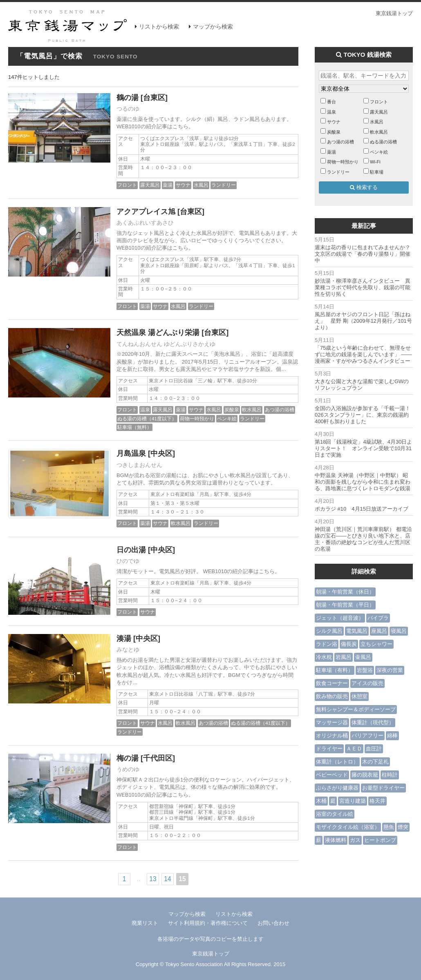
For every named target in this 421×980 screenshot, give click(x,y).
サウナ (183, 185)
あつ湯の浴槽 (280, 410)
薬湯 (168, 185)
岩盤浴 (365, 670)
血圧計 (374, 749)
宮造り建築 (353, 801)
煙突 (403, 827)
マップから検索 (213, 27)
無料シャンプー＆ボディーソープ (356, 709)
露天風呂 (150, 185)
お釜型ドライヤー (383, 788)
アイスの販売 (367, 683)
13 (153, 879)
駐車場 (377, 172)
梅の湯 (128, 758)
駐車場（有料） (335, 670)
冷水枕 (324, 657)
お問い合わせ (273, 923)
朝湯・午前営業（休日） (345, 592)
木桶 (321, 801)
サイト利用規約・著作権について (208, 923)
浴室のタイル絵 (335, 814)
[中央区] (161, 453)
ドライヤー (329, 749)
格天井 (377, 801)
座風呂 (379, 631)
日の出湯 (131, 550)
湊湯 (124, 638)
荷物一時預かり (197, 419)
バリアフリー (367, 736)
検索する (364, 187)
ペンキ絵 (227, 419)
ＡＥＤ (354, 749)
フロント (127, 185)
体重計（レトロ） (337, 762)
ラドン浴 (327, 644)
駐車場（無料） (134, 427)
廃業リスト (145, 923)
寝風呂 (399, 631)
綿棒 (392, 736)
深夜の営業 (390, 670)
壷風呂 (363, 657)
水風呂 (201, 185)
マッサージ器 (332, 722)
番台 (331, 102)
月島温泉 (131, 453)
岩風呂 (344, 657)
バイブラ (378, 618)
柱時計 (390, 775)
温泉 (145, 410)
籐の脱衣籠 (365, 775)
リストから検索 (159, 27)
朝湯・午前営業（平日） (345, 605)
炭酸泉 (232, 410)
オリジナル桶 (332, 736)
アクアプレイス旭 (146, 212)
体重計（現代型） (373, 722)
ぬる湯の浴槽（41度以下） (147, 419)
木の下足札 (375, 762)
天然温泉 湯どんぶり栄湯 (158, 333)
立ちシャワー (376, 644)
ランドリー (224, 185)
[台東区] (154, 98)
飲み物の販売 (332, 696)
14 (167, 879)
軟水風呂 (252, 410)
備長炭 (349, 644)
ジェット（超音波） (340, 618)
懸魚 (389, 827)
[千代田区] (158, 758)
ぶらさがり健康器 (337, 788)
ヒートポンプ (380, 840)
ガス (355, 840)
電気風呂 (357, 631)
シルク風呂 (329, 631)
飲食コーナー (332, 683)
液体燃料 (336, 840)
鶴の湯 (128, 98)
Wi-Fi (375, 162)
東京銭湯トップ (394, 13)
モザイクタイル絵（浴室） (348, 827)
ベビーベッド (332, 775)
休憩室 (359, 696)
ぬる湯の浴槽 (383, 142)
